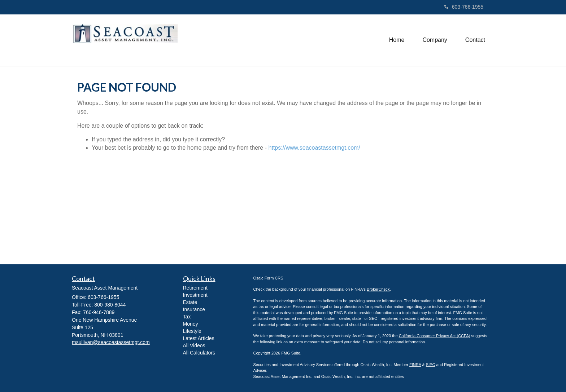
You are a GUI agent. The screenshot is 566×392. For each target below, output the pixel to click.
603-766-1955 (464, 7)
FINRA (415, 365)
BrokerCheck (378, 289)
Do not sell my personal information (394, 342)
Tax (187, 317)
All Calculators (199, 353)
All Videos (194, 345)
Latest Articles (199, 338)
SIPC (431, 365)
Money (191, 324)
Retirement (195, 288)
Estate (190, 302)
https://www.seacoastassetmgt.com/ (314, 148)
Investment (195, 295)
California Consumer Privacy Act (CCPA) (435, 336)
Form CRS (274, 278)
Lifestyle (192, 331)
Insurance (194, 309)
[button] (435, 40)
